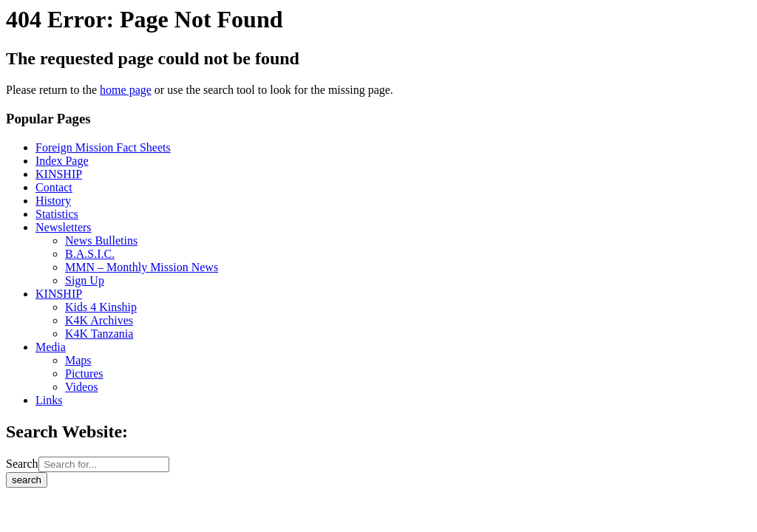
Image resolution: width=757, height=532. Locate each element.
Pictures (84, 374)
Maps (78, 360)
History (53, 201)
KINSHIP (59, 174)
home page (126, 90)
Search (22, 464)
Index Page (62, 161)
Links (49, 400)
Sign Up (85, 280)
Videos (81, 387)
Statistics (57, 214)
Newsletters (64, 227)
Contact (54, 187)
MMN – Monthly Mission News (142, 267)
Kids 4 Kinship (101, 307)
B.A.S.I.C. (90, 254)
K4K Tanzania (99, 334)
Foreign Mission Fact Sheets (103, 147)
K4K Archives (99, 320)
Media (51, 347)
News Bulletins (101, 241)
